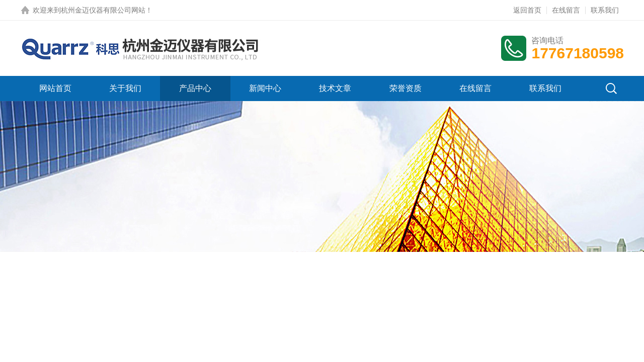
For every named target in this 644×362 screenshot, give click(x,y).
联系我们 (605, 10)
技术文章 (335, 88)
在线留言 (566, 10)
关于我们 (125, 88)
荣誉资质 (406, 88)
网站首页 (55, 88)
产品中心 (195, 88)
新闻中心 (265, 88)
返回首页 (527, 10)
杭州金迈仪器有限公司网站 (103, 10)
